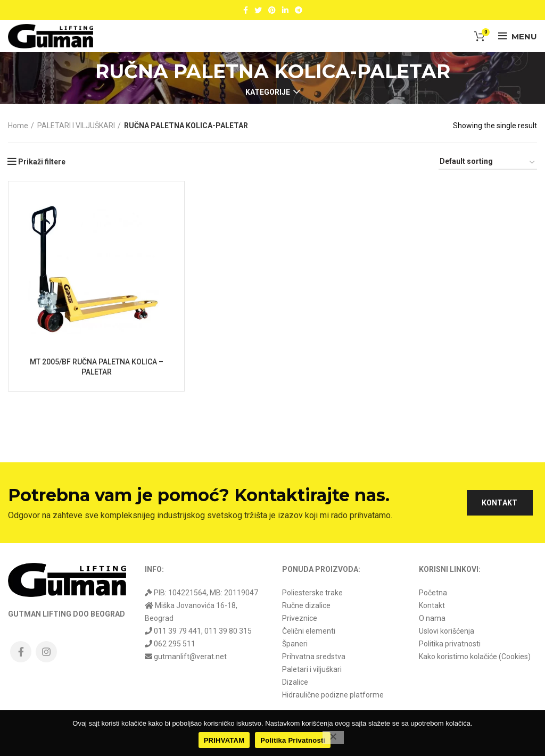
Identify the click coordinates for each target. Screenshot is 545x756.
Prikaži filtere (42, 162)
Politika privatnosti (450, 644)
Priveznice (300, 618)
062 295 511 (175, 644)
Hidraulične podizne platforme (333, 695)
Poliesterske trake (312, 593)
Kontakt (432, 605)
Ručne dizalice (306, 605)
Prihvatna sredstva (314, 657)
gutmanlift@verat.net (190, 657)
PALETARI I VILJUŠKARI (76, 126)
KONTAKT (500, 503)
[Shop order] (488, 163)
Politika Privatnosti (293, 740)
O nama (432, 618)
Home (18, 126)
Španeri (295, 644)
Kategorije (268, 92)
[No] (333, 737)
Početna (433, 593)
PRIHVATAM (224, 740)
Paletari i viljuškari (312, 669)
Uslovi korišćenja (447, 631)
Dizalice (295, 682)
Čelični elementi (309, 631)
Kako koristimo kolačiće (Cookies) (475, 657)
